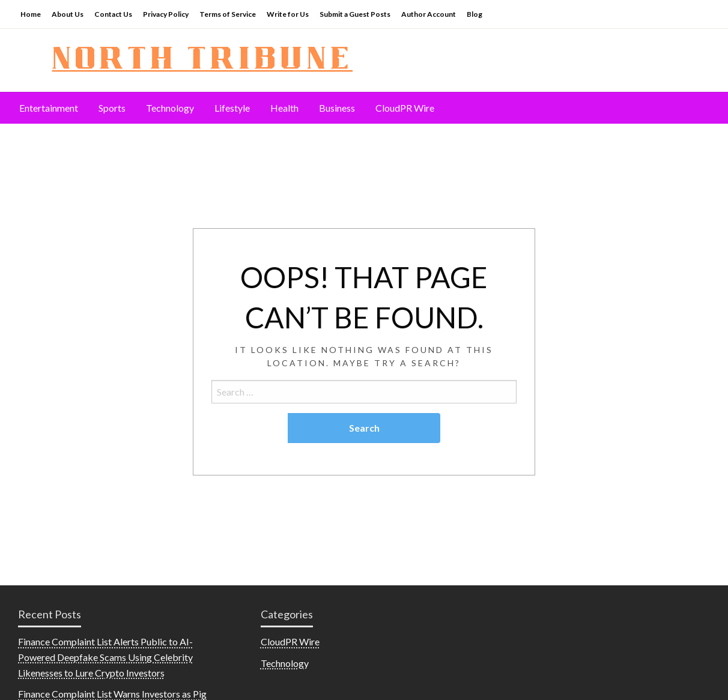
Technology (170, 108)
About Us (68, 14)
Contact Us (113, 14)
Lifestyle (232, 108)
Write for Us (288, 14)
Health (284, 108)
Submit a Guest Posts (355, 14)
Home (31, 14)
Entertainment (49, 108)
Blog (475, 14)
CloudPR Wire (405, 108)
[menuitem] (49, 108)
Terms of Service (228, 14)
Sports (112, 108)
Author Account (429, 14)
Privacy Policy (166, 14)
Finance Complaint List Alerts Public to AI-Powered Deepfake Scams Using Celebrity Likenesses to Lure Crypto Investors (105, 657)
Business (337, 108)
